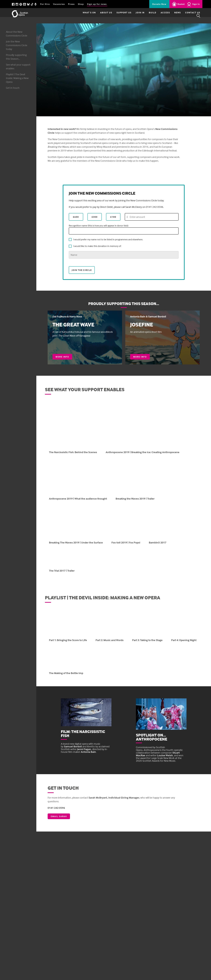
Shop (81, 4)
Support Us (117, 16)
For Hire (45, 4)
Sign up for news (97, 4)
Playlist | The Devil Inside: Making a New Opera (17, 78)
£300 (95, 217)
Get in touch (13, 88)
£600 (76, 217)
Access (158, 16)
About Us (99, 16)
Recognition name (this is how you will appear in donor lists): (124, 229)
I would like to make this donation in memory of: (95, 246)
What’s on (82, 16)
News (171, 16)
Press (71, 4)
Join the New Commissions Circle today (17, 45)
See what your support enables (15, 66)
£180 (113, 217)
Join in (133, 16)
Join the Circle (82, 270)
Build (146, 16)
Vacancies (59, 4)
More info (64, 357)
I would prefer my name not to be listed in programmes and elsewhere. (106, 239)
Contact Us (186, 16)
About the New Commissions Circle (17, 34)
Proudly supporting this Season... (16, 57)
